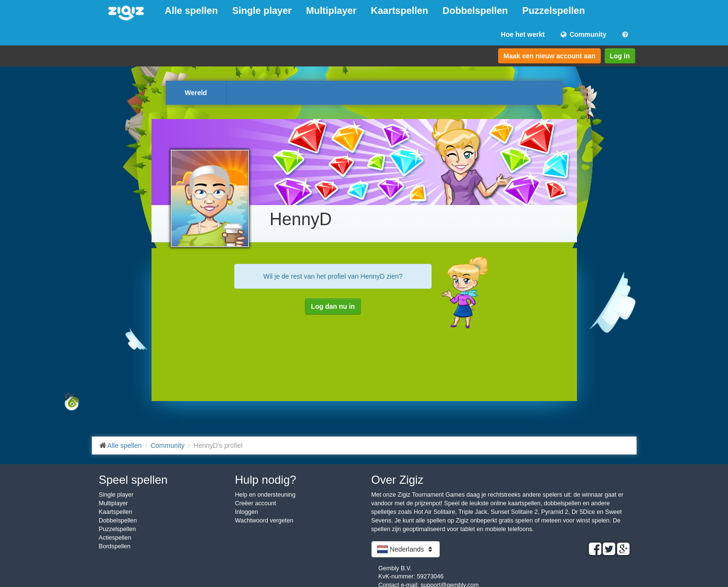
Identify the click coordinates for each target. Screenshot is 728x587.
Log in (620, 56)
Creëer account (256, 503)
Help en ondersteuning (266, 495)
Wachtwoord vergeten (264, 521)
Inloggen (247, 512)
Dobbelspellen (475, 11)
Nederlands (406, 549)
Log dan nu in (333, 306)
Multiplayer (331, 11)
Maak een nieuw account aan (549, 56)
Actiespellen (115, 538)
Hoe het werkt (523, 34)
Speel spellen (133, 480)
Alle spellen (191, 11)
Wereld (196, 93)
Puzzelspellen (554, 11)
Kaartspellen (400, 11)
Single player (262, 11)
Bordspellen (115, 546)
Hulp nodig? (266, 480)
